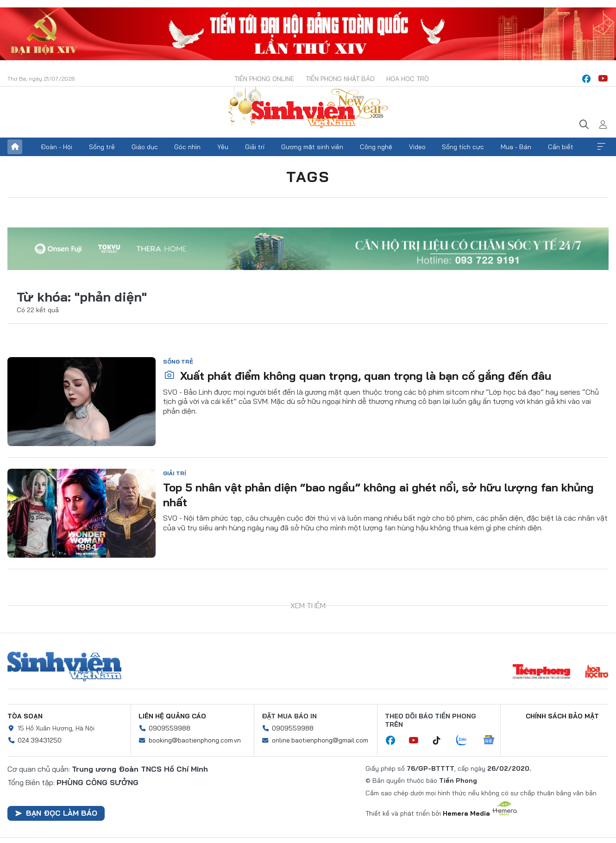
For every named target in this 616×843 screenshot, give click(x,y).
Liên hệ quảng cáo (172, 716)
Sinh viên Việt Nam (64, 667)
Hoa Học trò (408, 79)
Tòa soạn (25, 716)
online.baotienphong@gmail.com (320, 740)
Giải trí (255, 147)
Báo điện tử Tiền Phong (308, 108)
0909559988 (170, 728)
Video (417, 147)
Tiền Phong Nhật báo (340, 79)
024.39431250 (40, 740)
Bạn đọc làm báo (56, 813)
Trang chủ (15, 147)
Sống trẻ (102, 147)
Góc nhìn (187, 147)
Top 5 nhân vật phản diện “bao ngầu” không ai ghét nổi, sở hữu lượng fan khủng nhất (378, 494)
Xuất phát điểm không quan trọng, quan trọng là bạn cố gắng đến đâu (358, 376)
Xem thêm (601, 147)
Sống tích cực (463, 147)
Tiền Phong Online (264, 79)
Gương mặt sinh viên (312, 147)
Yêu (223, 147)
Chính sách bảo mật (562, 716)
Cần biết (561, 147)
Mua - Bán (516, 147)
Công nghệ (376, 147)
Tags (308, 176)
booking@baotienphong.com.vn (195, 740)
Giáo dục (145, 147)
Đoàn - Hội (57, 147)
